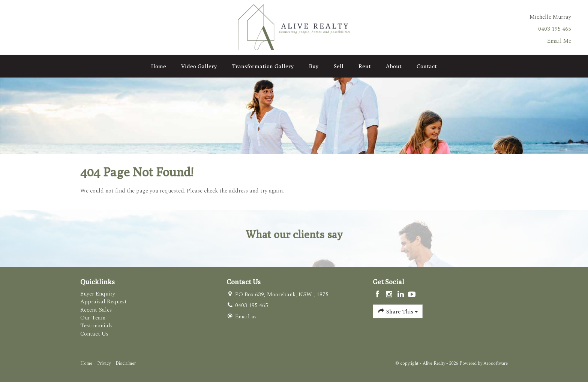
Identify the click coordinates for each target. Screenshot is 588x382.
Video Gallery (199, 66)
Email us (246, 317)
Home (159, 66)
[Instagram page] (390, 295)
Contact (427, 66)
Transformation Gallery (263, 66)
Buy (314, 66)
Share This (398, 312)
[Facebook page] (379, 295)
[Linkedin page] (401, 295)
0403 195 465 (555, 29)
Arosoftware (496, 363)
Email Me (559, 41)
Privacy (104, 363)
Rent (365, 66)
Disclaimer (126, 363)
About (394, 66)
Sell (339, 66)
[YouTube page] (412, 295)
